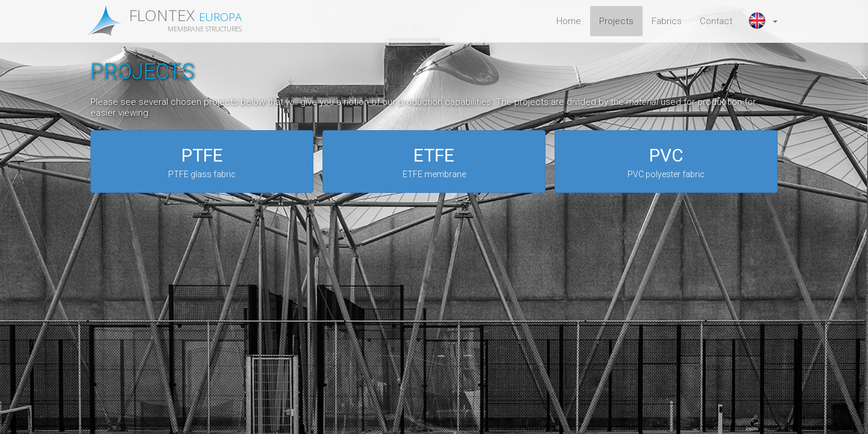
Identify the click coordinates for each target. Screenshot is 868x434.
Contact (716, 21)
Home (569, 21)
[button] (764, 21)
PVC (666, 163)
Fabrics (667, 21)
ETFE (434, 163)
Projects (616, 21)
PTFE (202, 163)
